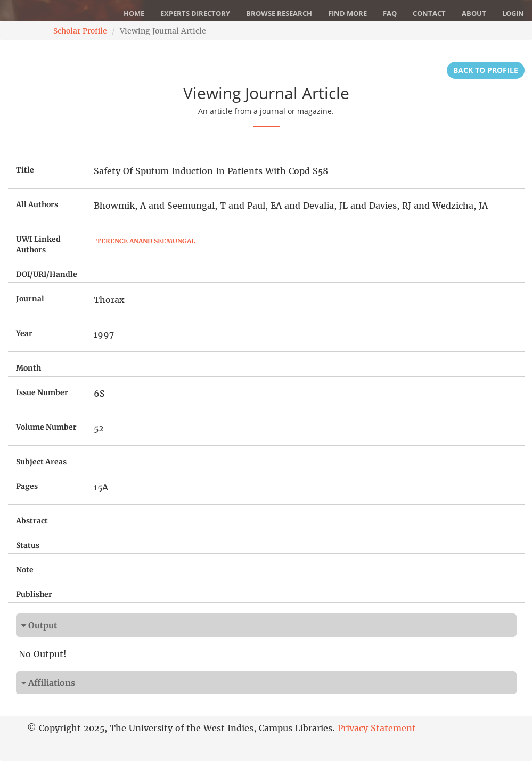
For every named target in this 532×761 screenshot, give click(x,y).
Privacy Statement (377, 728)
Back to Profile (486, 70)
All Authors (37, 204)
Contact (429, 13)
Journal (30, 299)
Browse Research (279, 13)
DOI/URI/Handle (47, 274)
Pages (27, 486)
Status (28, 545)
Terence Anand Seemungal (146, 241)
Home (134, 13)
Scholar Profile (80, 31)
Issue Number (42, 392)
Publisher (34, 594)
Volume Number (46, 427)
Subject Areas (41, 462)
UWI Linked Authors (38, 244)
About (474, 13)
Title (25, 170)
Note (25, 570)
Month (28, 368)
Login (513, 13)
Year (24, 333)
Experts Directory (195, 13)
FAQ (390, 13)
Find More (347, 13)
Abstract (32, 521)
